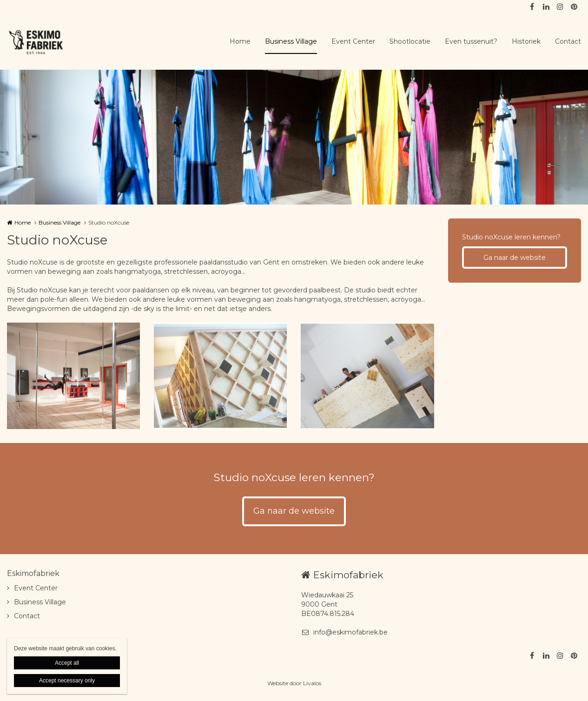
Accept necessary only (67, 681)
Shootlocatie (410, 41)
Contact (568, 41)
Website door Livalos (294, 683)
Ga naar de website (515, 258)
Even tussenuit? (471, 41)
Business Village (291, 41)
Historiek (526, 41)
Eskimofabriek (33, 573)
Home (240, 41)
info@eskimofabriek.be (344, 632)
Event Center (353, 41)
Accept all (67, 663)
